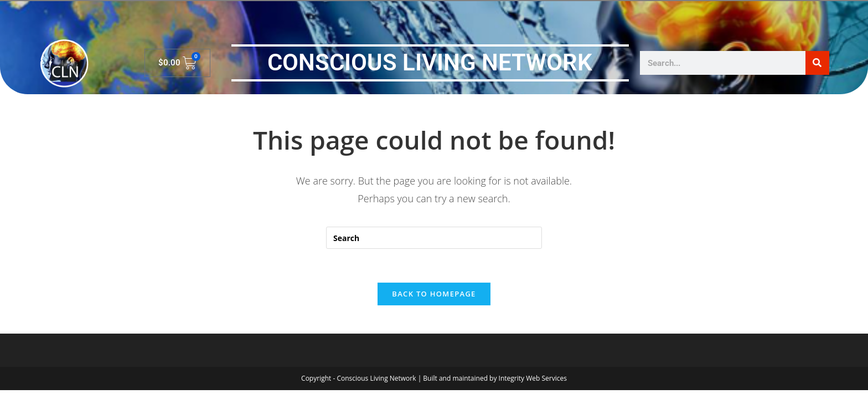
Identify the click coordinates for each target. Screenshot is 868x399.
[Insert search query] (434, 238)
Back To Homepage (434, 294)
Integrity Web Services (533, 378)
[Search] (817, 63)
